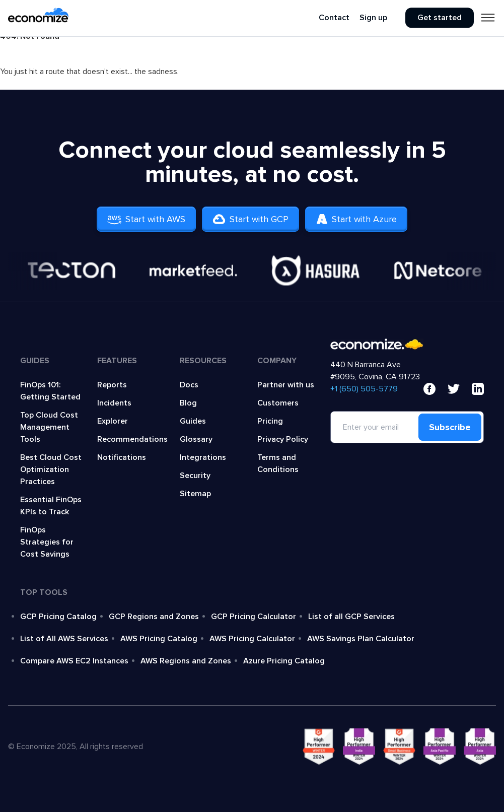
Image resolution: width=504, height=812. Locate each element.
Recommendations (132, 439)
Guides (193, 421)
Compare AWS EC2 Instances (74, 661)
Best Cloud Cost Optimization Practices (51, 469)
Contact (334, 18)
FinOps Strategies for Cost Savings (47, 542)
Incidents (114, 403)
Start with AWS (146, 219)
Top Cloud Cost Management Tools (49, 427)
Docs (189, 385)
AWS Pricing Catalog (159, 639)
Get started (440, 18)
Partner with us (286, 385)
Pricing (270, 421)
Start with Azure (356, 219)
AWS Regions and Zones (186, 661)
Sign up (373, 18)
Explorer (113, 421)
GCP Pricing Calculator (254, 617)
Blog (188, 403)
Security (195, 476)
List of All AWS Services (64, 639)
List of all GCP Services (351, 617)
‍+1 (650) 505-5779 (364, 389)
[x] (454, 389)
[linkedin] (478, 389)
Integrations (203, 457)
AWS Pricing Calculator (252, 639)
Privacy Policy (283, 439)
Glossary (196, 439)
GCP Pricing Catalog (58, 617)
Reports (112, 385)
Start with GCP (250, 219)
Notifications (122, 457)
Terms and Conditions (278, 463)
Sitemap (195, 494)
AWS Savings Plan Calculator (361, 639)
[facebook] (429, 389)
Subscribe (450, 427)
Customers (278, 403)
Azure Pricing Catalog (284, 661)
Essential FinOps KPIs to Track (51, 506)
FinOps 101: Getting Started (50, 391)
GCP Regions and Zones (154, 617)
